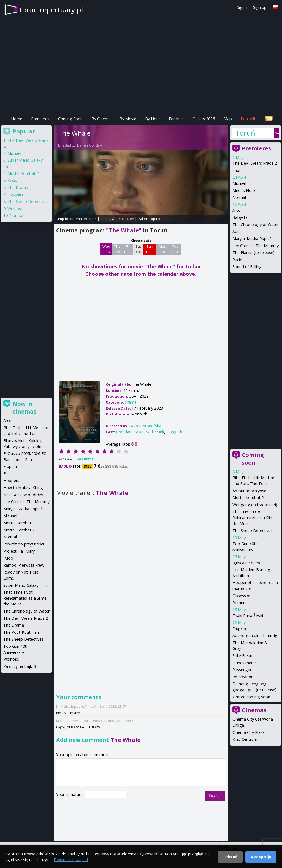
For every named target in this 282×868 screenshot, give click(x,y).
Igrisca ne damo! (247, 563)
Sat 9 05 (138, 249)
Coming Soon (70, 119)
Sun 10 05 (150, 249)
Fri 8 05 (128, 249)
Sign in (243, 7)
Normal (239, 197)
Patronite (249, 119)
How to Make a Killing (23, 488)
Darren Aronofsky (90, 145)
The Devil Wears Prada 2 (255, 163)
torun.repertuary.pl (51, 10)
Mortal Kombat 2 (248, 498)
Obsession (242, 596)
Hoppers (15, 194)
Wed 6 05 (106, 249)
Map (228, 119)
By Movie (128, 119)
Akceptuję (261, 857)
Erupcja (239, 629)
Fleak (8, 474)
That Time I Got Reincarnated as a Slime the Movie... (254, 518)
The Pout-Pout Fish (21, 632)
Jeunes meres (245, 663)
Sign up (260, 7)
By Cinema (101, 119)
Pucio (237, 260)
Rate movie (85, 458)
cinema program (83, 219)
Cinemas (254, 710)
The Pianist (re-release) (253, 253)
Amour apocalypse (249, 491)
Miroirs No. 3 (244, 190)
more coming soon (253, 697)
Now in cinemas (25, 408)
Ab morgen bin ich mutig (255, 636)
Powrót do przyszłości (24, 544)
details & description (117, 219)
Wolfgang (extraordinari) (255, 505)
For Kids (176, 119)
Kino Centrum (245, 739)
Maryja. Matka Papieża (253, 239)
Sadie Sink (155, 432)
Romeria (240, 603)
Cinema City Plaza (249, 732)
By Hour (153, 119)
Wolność (15, 209)
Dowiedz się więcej (71, 860)
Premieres (40, 119)
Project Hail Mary (19, 551)
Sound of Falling (247, 267)
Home (17, 119)
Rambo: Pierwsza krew (24, 565)
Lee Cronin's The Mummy (256, 246)
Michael (239, 183)
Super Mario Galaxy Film (25, 585)
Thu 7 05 (117, 249)
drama (131, 402)
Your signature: (70, 794)
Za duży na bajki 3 (20, 666)
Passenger (242, 670)
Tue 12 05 (175, 249)
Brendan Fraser (130, 432)
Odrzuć (230, 857)
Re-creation (243, 677)
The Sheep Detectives (253, 531)
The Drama (18, 187)
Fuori (237, 170)
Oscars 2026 (204, 119)
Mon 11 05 (163, 249)
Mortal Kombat (17, 523)
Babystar (241, 217)
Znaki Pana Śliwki (248, 615)
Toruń (245, 133)
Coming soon (253, 459)
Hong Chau (177, 432)
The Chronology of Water (256, 224)
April (236, 231)
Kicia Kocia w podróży (23, 495)
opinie (156, 219)
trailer (143, 219)
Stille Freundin (245, 656)
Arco (237, 210)
